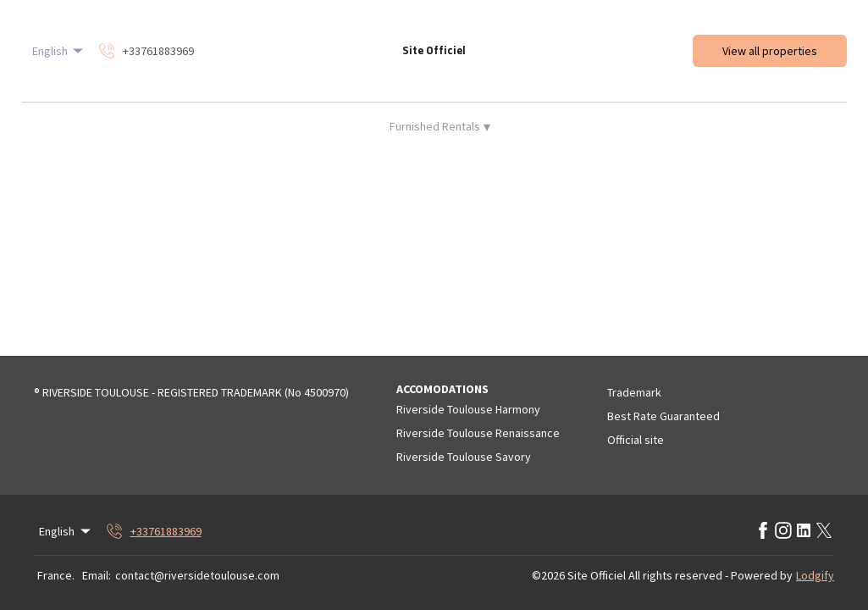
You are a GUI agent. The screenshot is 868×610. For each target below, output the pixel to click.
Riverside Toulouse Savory (464, 457)
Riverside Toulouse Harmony (468, 409)
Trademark (634, 392)
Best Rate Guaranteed (663, 416)
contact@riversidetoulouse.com (197, 575)
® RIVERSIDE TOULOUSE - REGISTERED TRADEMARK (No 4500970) (191, 392)
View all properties (770, 51)
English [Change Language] (59, 51)
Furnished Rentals (440, 126)
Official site (636, 440)
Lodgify (815, 575)
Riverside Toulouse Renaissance (478, 433)
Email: (97, 575)
